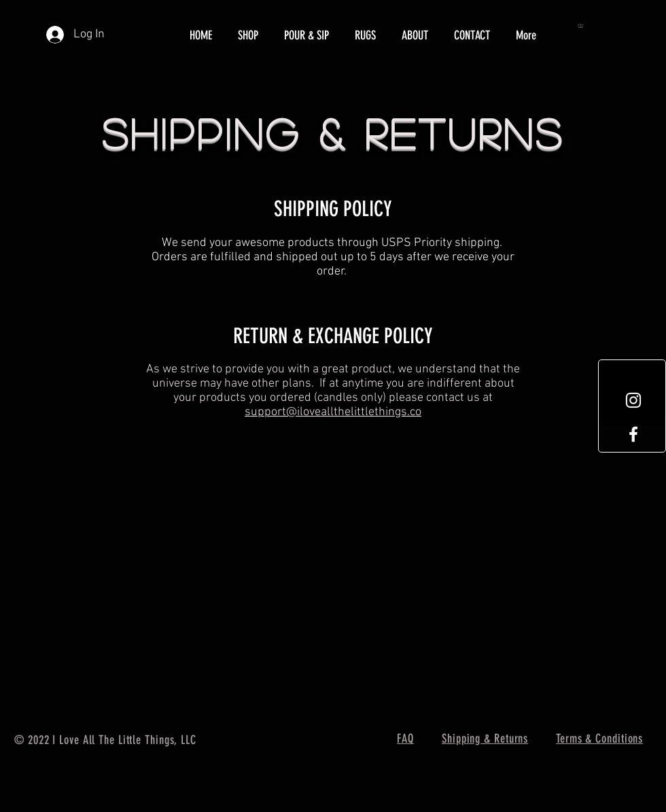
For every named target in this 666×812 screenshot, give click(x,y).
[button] (583, 25)
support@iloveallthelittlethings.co (333, 412)
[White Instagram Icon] (633, 400)
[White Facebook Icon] (633, 434)
